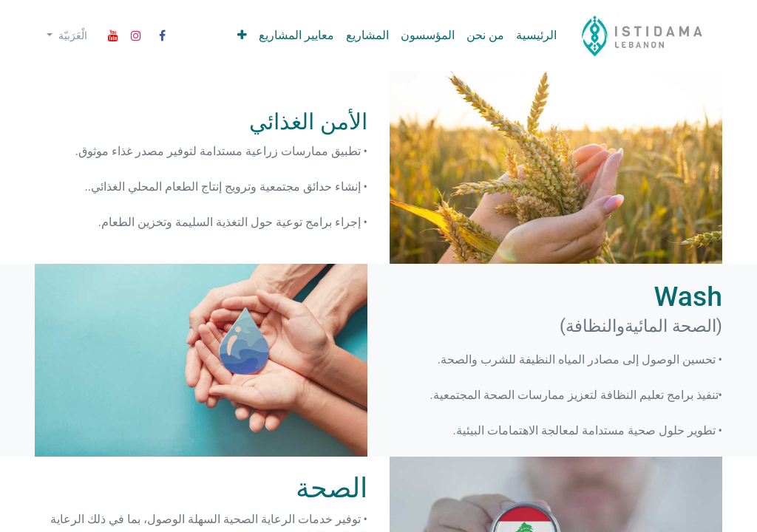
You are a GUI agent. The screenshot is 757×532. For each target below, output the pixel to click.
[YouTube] (113, 35)
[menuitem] (536, 35)
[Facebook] (163, 35)
